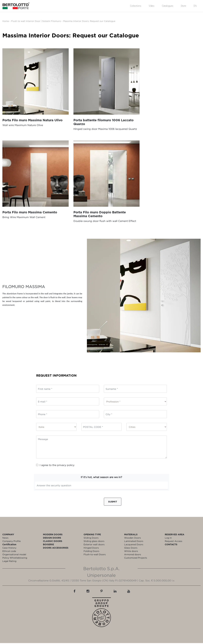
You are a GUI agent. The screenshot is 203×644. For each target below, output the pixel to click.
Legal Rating (9, 562)
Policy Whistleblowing (15, 559)
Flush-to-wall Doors (95, 555)
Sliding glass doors (94, 542)
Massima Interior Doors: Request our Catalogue (89, 21)
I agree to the (55, 466)
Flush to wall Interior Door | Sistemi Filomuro (36, 21)
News (5, 539)
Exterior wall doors (94, 545)
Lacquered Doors (134, 545)
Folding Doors (91, 552)
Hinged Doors (91, 549)
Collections (136, 6)
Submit (113, 503)
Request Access (174, 542)
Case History (9, 549)
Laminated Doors (134, 542)
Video (152, 6)
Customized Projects (136, 559)
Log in (168, 539)
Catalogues (168, 6)
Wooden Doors (133, 539)
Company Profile (11, 542)
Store (183, 6)
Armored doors (133, 555)
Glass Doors (131, 549)
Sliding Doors (91, 539)
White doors (131, 552)
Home (6, 21)
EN (195, 6)
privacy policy (66, 466)
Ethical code (9, 552)
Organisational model (14, 555)
